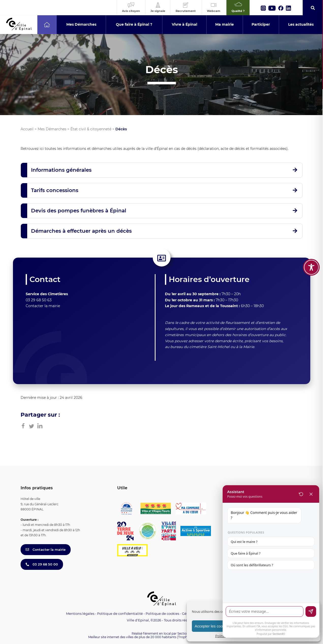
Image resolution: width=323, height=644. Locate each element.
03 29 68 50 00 (42, 564)
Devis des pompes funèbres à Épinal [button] (79, 211)
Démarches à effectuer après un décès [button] (81, 231)
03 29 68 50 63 (39, 300)
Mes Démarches (52, 129)
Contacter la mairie (43, 306)
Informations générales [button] (61, 170)
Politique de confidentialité (120, 614)
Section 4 (184, 633)
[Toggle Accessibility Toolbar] (311, 267)
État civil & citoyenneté (91, 129)
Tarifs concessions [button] (55, 190)
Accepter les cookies (212, 626)
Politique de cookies (162, 614)
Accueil (27, 129)
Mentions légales (80, 614)
